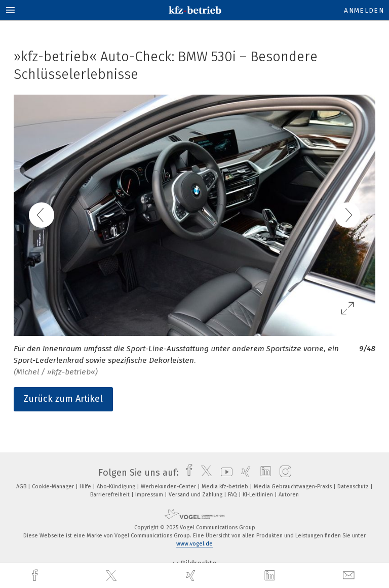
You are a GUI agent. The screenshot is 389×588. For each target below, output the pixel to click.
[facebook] (36, 576)
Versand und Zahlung (196, 495)
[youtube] (224, 473)
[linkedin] (271, 576)
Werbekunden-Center (169, 487)
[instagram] (283, 473)
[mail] (350, 576)
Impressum (150, 495)
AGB (22, 487)
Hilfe (86, 487)
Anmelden (364, 10)
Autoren (289, 495)
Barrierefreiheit (111, 495)
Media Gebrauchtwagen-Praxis (294, 487)
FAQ (233, 495)
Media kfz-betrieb (226, 487)
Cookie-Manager (54, 487)
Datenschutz (354, 487)
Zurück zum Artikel (63, 399)
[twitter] (112, 576)
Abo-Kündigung (117, 487)
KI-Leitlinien (259, 495)
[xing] (192, 576)
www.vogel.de (194, 544)
